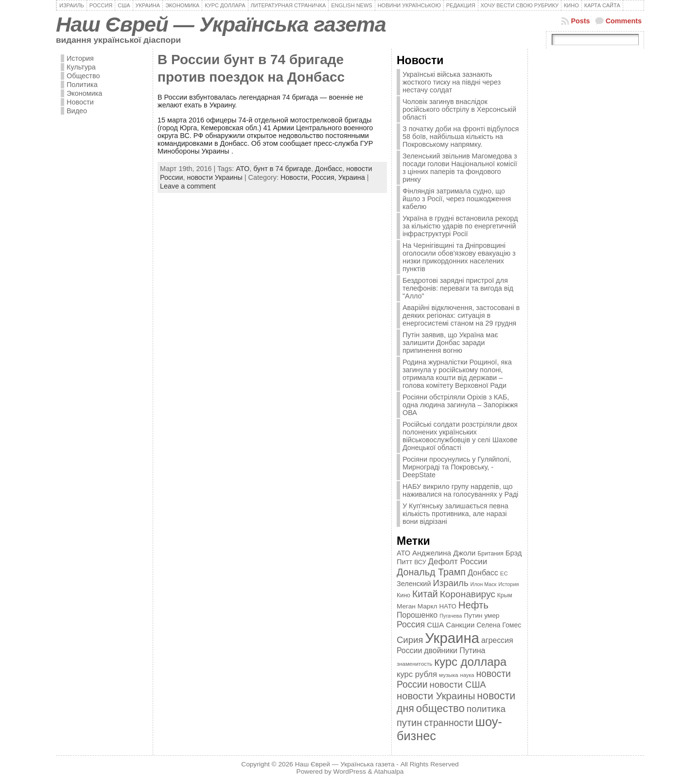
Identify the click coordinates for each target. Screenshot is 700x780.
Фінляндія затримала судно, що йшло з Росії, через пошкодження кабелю (457, 199)
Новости (80, 102)
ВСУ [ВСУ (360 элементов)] (420, 562)
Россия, (325, 177)
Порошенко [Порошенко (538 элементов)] (417, 615)
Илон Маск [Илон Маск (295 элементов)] (484, 584)
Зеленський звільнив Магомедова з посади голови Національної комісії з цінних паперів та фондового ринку (460, 168)
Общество (83, 76)
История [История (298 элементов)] (508, 584)
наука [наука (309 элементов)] (467, 675)
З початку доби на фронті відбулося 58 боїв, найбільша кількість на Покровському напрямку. (461, 137)
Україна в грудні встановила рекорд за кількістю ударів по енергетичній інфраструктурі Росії (460, 226)
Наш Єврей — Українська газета (221, 24)
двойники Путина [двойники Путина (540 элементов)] (455, 650)
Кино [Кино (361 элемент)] (403, 595)
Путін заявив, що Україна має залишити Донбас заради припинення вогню (450, 343)
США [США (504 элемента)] (435, 625)
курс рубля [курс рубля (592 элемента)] (417, 674)
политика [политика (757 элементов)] (486, 709)
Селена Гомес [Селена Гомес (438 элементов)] (499, 625)
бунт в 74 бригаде (282, 169)
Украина (352, 177)
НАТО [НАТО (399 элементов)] (448, 606)
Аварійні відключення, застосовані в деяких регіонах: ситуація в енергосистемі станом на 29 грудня (461, 315)
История (80, 58)
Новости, (296, 177)
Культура (81, 67)
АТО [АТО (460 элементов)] (403, 553)
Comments (624, 21)
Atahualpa (389, 771)
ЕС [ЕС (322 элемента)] (504, 573)
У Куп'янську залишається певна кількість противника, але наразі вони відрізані (455, 514)
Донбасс (329, 169)
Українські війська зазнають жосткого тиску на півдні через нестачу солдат (452, 82)
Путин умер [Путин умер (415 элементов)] (481, 615)
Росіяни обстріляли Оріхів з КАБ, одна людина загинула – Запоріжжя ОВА (460, 405)
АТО (243, 169)
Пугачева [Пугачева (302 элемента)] (451, 616)
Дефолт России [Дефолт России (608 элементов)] (458, 562)
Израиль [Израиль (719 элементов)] (450, 583)
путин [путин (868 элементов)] (409, 723)
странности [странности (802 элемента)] (448, 723)
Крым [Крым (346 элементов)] (505, 595)
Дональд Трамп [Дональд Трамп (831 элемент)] (431, 572)
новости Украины (214, 177)
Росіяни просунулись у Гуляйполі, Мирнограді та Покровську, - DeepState (457, 467)
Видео (77, 111)
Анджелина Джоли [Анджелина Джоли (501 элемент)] (444, 553)
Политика (82, 85)
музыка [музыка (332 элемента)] (449, 675)
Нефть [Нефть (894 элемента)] (473, 605)
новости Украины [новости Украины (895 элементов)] (436, 696)
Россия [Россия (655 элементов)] (411, 624)
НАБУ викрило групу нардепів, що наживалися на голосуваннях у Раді (460, 490)
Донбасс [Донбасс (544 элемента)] (483, 572)
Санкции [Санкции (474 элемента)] (460, 625)
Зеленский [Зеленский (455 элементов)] (414, 584)
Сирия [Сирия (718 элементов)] (410, 640)
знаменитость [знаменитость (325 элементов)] (414, 664)
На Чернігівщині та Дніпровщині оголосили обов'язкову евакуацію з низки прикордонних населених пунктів (459, 257)
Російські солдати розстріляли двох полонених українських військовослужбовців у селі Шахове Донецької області (460, 436)
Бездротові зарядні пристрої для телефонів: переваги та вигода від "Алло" (458, 288)
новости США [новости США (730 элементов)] (458, 685)
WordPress (350, 771)
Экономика (84, 93)
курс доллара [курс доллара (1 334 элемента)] (470, 662)
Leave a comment (188, 186)
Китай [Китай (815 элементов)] (425, 594)
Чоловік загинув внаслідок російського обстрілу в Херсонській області (459, 109)
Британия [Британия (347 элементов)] (490, 554)
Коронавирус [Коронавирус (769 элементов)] (468, 594)
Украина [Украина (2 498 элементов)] (452, 638)
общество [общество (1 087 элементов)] (440, 708)
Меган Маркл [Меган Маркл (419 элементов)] (417, 606)
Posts (580, 21)
